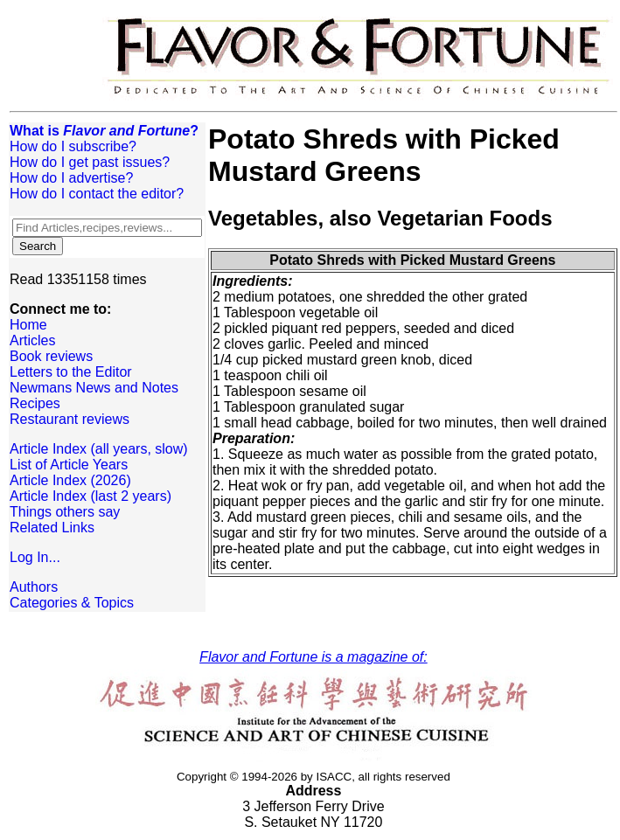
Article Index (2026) (70, 480)
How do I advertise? (71, 178)
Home (28, 325)
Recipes (35, 403)
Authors (34, 587)
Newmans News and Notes (94, 388)
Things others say (65, 512)
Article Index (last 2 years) (91, 496)
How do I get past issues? (90, 162)
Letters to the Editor (71, 372)
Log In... (35, 557)
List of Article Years (69, 465)
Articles (32, 340)
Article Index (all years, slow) (99, 449)
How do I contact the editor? (97, 194)
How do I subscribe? (73, 146)
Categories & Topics (72, 603)
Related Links (52, 528)
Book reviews (51, 356)
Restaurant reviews (70, 419)
